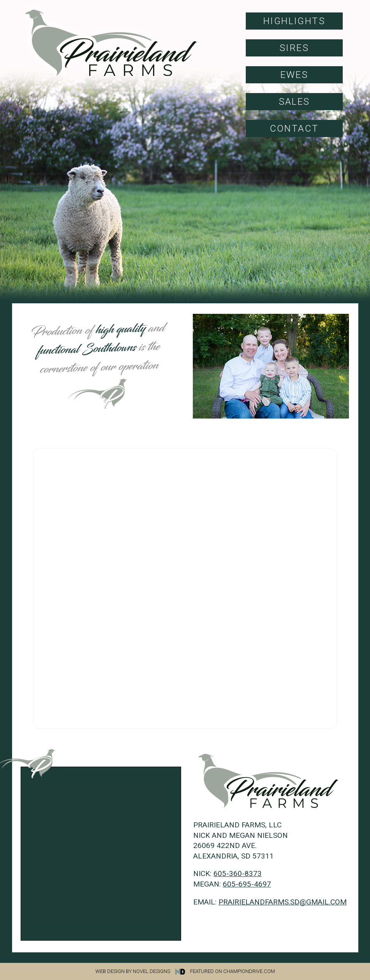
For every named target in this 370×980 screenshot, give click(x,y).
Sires (294, 48)
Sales (294, 102)
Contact (294, 128)
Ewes (294, 75)
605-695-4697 (247, 884)
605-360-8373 (238, 874)
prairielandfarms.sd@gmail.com (283, 902)
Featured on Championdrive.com (233, 971)
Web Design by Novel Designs (142, 971)
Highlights (294, 21)
